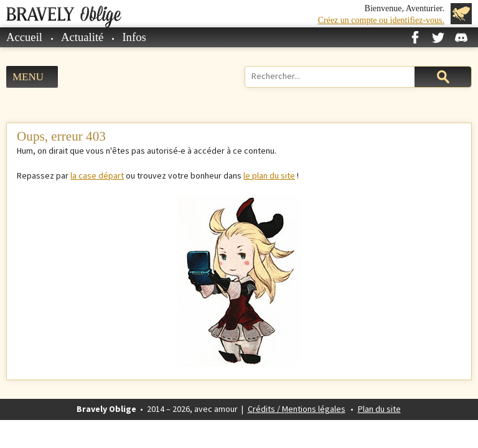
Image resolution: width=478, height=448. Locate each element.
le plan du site (269, 175)
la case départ (97, 175)
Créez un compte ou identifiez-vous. (381, 20)
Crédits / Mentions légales (297, 409)
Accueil (24, 37)
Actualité (82, 37)
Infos (134, 37)
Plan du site (379, 409)
